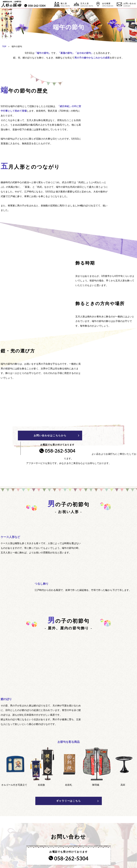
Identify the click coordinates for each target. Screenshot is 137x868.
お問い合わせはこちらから (39, 435)
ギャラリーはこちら (68, 754)
